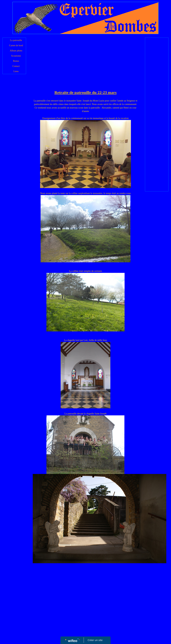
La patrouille (16, 40)
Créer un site (95, 640)
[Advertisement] (86, 64)
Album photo (16, 51)
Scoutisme (16, 56)
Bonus (16, 61)
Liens (16, 71)
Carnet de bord (16, 45)
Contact (16, 66)
